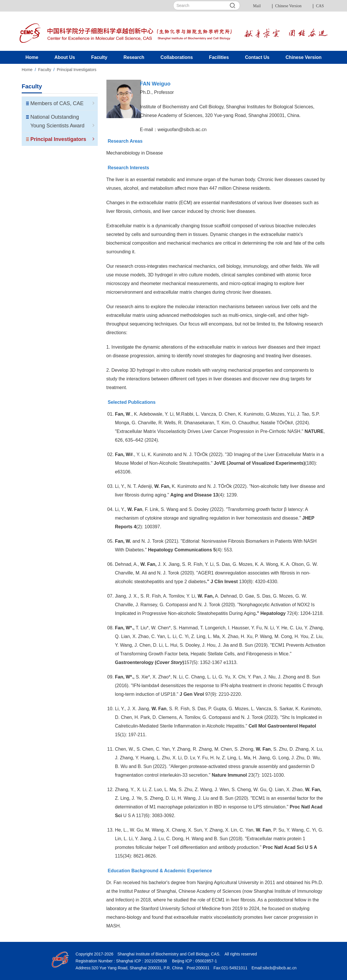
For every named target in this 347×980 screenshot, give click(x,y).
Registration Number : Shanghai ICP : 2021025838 (121, 961)
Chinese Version (288, 6)
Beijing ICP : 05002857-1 (194, 961)
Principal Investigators (76, 70)
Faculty (45, 70)
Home (27, 70)
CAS (320, 6)
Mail (257, 6)
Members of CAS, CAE (62, 103)
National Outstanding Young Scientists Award (62, 121)
